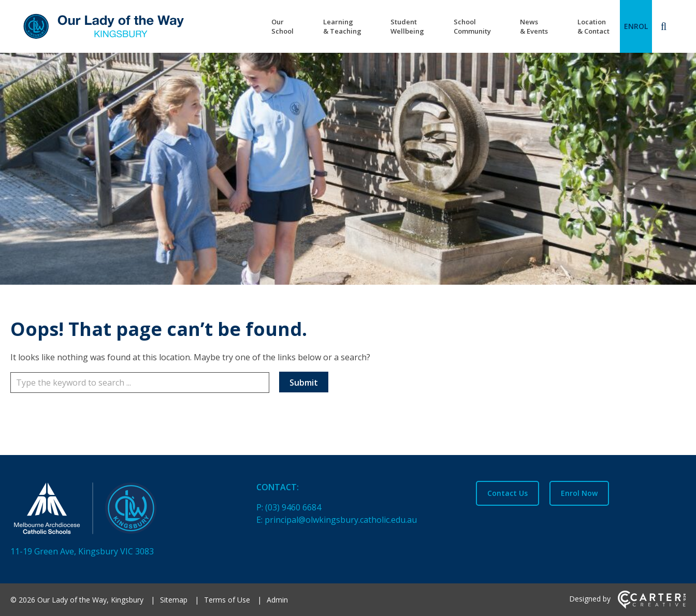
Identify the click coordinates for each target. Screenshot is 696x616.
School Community (472, 26)
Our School (282, 26)
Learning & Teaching (342, 26)
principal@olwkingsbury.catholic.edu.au (341, 520)
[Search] (664, 26)
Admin (277, 600)
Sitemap (174, 600)
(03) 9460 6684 (293, 507)
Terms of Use (227, 600)
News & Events (534, 26)
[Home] (115, 510)
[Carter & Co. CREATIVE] (652, 606)
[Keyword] (140, 383)
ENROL (636, 26)
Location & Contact (593, 26)
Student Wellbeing (407, 26)
